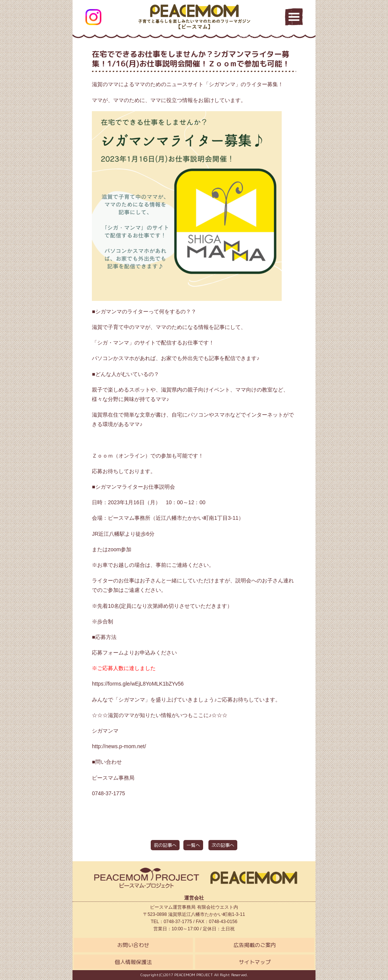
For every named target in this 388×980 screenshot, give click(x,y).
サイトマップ (255, 962)
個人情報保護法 (133, 962)
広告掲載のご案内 (255, 945)
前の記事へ (165, 845)
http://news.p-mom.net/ (119, 746)
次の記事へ (223, 845)
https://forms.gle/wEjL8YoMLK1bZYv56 (138, 684)
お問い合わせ (133, 945)
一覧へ (193, 845)
